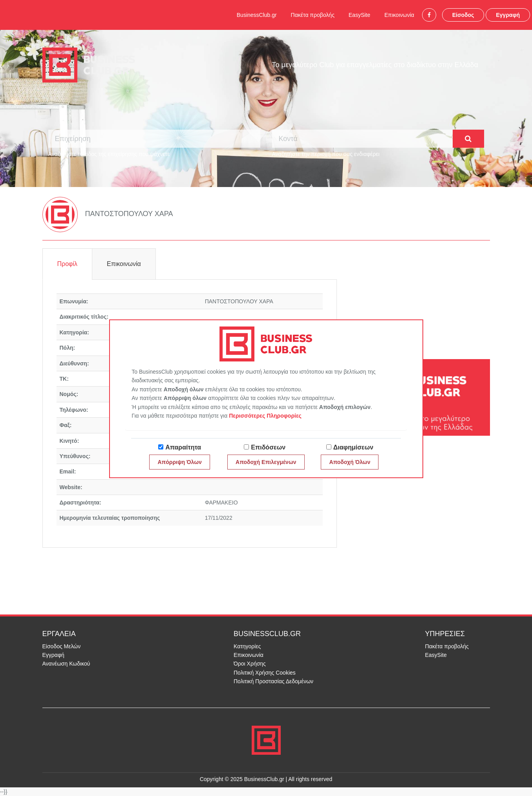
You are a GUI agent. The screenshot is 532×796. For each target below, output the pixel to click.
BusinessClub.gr (257, 15)
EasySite (359, 15)
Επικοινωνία (399, 15)
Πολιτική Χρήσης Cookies (265, 673)
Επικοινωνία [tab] (124, 264)
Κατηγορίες (247, 646)
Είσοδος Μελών (62, 646)
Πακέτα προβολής (313, 15)
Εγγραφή (508, 15)
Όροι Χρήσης (250, 664)
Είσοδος (463, 15)
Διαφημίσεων (353, 447)
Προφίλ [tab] (67, 264)
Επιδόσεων (268, 447)
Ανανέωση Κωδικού (66, 664)
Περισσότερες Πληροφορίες (265, 416)
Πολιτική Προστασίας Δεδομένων (273, 681)
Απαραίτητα (183, 447)
